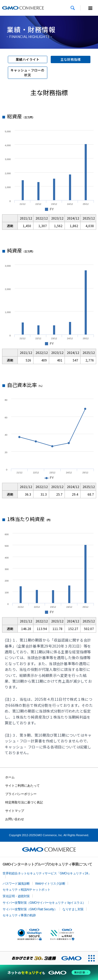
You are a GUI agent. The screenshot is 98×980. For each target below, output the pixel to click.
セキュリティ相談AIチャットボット (27, 890)
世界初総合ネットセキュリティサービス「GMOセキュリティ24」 (47, 873)
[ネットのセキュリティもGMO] (49, 972)
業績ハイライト (28, 59)
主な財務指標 (71, 59)
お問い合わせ (15, 819)
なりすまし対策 (73, 909)
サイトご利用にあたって (22, 786)
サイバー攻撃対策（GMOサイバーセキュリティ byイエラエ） (44, 903)
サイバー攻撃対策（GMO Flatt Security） (30, 909)
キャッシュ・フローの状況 (27, 73)
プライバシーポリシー (21, 794)
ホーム (10, 777)
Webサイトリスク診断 (50, 884)
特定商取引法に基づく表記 (24, 802)
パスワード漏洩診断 (16, 884)
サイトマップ (15, 811)
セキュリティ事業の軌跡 (19, 915)
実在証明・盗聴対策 (16, 896)
